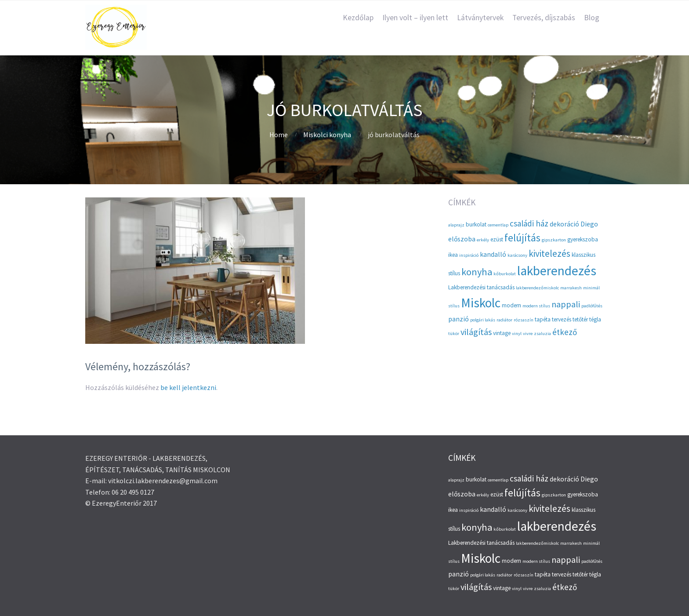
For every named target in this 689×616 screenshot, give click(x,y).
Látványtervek (480, 18)
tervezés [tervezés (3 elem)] (562, 319)
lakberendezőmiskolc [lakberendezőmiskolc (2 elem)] (537, 288)
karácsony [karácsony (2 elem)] (517, 255)
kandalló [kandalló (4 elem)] (493, 254)
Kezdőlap (358, 18)
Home (279, 135)
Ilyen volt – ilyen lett (415, 18)
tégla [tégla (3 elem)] (595, 319)
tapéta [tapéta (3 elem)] (543, 319)
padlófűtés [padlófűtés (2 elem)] (592, 306)
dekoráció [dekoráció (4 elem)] (564, 224)
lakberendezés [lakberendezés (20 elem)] (557, 271)
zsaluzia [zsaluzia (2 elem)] (542, 334)
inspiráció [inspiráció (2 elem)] (469, 255)
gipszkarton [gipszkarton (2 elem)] (554, 240)
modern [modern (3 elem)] (511, 305)
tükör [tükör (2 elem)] (454, 334)
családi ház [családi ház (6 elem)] (529, 223)
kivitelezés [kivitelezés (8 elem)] (549, 253)
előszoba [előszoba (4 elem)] (462, 239)
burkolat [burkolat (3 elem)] (476, 224)
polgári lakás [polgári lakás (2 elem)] (483, 320)
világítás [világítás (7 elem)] (476, 332)
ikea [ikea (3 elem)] (453, 255)
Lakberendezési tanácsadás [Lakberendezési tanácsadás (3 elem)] (481, 287)
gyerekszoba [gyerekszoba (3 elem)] (583, 239)
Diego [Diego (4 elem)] (589, 224)
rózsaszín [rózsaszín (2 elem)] (524, 320)
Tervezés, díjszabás (544, 18)
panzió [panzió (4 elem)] (459, 319)
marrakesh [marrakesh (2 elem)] (571, 288)
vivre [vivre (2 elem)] (528, 334)
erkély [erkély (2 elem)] (483, 240)
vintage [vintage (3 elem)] (502, 333)
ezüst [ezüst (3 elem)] (497, 239)
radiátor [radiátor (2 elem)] (504, 320)
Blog (592, 18)
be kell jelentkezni (188, 387)
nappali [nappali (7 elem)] (566, 304)
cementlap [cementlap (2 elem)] (498, 225)
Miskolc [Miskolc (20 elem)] (481, 303)
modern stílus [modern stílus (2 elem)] (536, 306)
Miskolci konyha (327, 135)
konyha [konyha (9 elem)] (477, 272)
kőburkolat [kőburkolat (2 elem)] (505, 274)
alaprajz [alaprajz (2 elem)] (456, 225)
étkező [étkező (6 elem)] (565, 332)
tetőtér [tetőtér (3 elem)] (580, 319)
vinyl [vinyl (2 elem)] (517, 334)
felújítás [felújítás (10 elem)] (522, 238)
